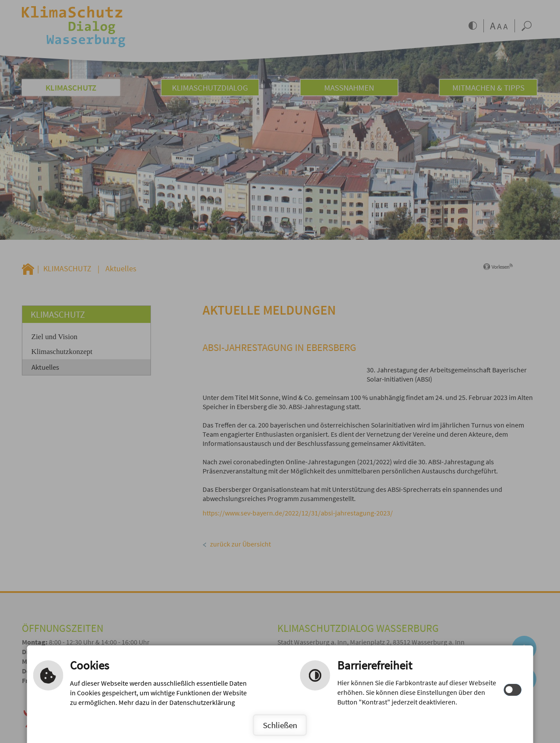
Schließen (280, 725)
